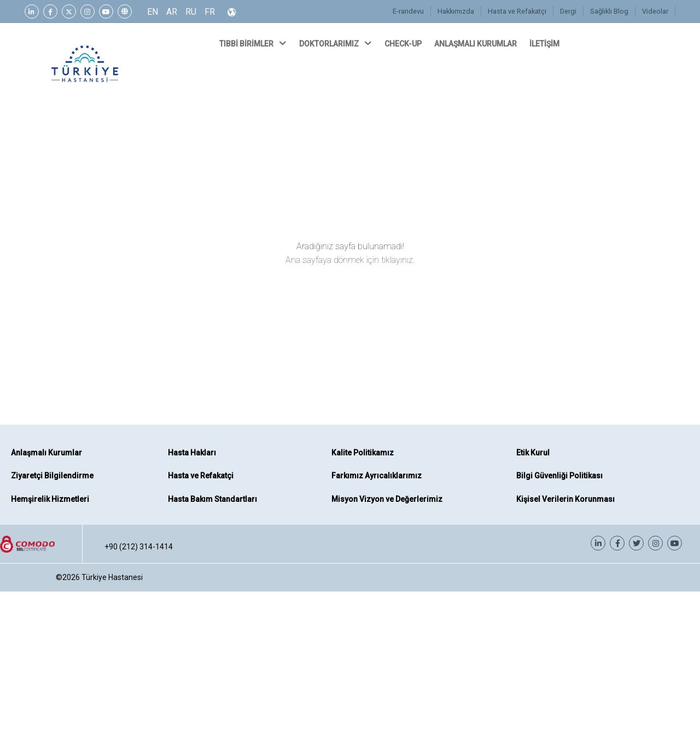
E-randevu (412, 11)
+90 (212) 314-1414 (139, 547)
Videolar (655, 11)
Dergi (570, 11)
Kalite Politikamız (363, 453)
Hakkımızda (458, 11)
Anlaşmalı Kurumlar (46, 453)
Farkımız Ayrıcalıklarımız (377, 476)
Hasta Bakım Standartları (212, 499)
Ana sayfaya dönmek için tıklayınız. (350, 260)
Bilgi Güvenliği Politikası (559, 476)
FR (210, 12)
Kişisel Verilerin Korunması (565, 499)
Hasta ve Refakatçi (519, 11)
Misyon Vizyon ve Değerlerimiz (387, 499)
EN (153, 12)
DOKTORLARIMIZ (336, 43)
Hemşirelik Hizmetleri (50, 499)
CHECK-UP (404, 44)
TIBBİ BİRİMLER (254, 43)
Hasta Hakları (192, 453)
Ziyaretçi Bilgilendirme (52, 476)
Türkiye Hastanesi (112, 577)
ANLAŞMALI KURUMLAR (476, 44)
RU (191, 12)
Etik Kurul (533, 453)
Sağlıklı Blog (610, 11)
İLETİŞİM (545, 44)
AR (172, 12)
